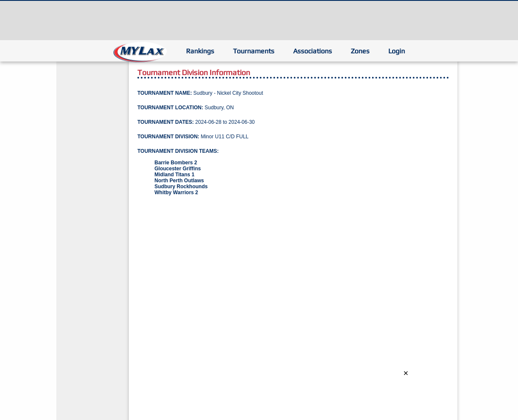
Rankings (200, 51)
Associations (313, 51)
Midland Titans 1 (175, 175)
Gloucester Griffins (178, 169)
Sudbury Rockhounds (181, 187)
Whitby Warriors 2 (176, 192)
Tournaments (254, 51)
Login (397, 51)
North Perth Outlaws (179, 181)
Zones (360, 51)
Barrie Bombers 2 (176, 163)
